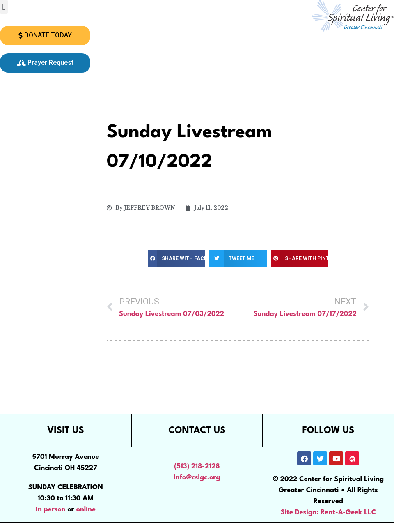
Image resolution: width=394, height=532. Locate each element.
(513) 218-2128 (197, 466)
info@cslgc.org (197, 478)
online (86, 510)
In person (51, 510)
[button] (4, 7)
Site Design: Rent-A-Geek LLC (329, 512)
